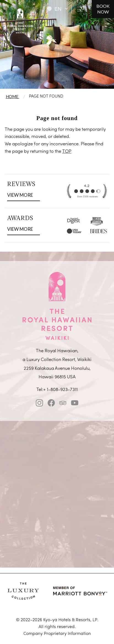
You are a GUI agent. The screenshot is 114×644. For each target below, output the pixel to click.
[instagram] (39, 404)
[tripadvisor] (63, 404)
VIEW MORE (22, 195)
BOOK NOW (103, 9)
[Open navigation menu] (82, 9)
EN (58, 9)
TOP (67, 152)
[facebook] (51, 404)
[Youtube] (75, 404)
